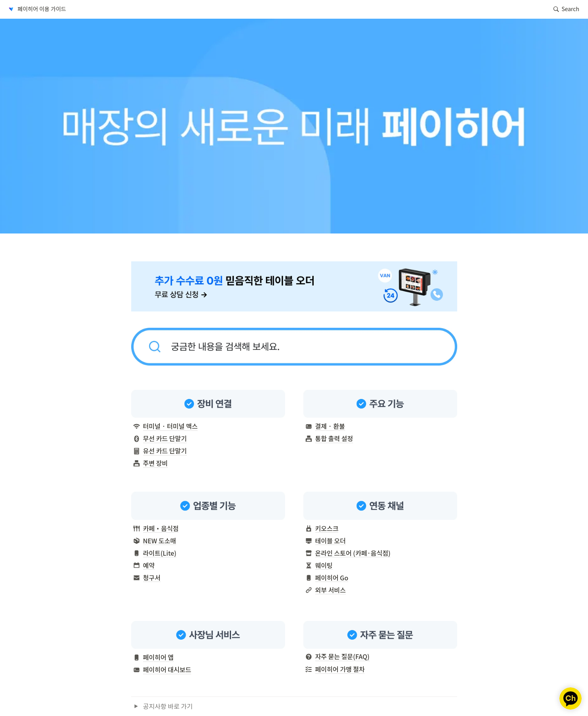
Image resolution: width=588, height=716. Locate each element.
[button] (37, 9)
